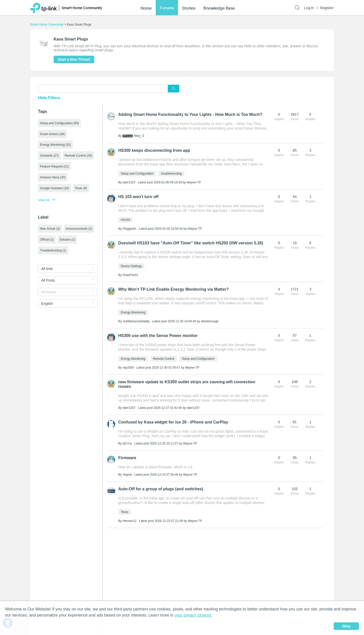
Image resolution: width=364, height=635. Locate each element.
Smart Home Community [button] (82, 8)
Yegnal (127, 475)
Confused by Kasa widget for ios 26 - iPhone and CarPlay (173, 422)
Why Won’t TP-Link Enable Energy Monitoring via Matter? (174, 289)
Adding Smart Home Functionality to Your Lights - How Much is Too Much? (190, 114)
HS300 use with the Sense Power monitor (158, 336)
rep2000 (128, 368)
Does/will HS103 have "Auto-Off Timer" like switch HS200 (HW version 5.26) (191, 243)
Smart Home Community (47, 25)
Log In (309, 8)
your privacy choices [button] (193, 615)
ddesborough (210, 321)
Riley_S (139, 136)
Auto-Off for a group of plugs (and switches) (161, 489)
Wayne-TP (194, 182)
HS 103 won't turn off (138, 197)
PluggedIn (129, 229)
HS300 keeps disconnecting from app (154, 150)
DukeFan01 (130, 275)
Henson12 (130, 521)
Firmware (127, 458)
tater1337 (129, 182)
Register (327, 8)
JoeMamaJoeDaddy (136, 321)
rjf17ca (127, 443)
